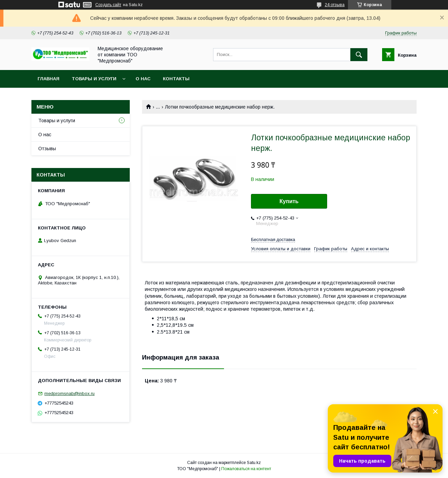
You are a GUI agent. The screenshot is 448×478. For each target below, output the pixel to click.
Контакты (176, 79)
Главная (48, 79)
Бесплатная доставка (273, 240)
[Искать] (359, 55)
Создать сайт (108, 5)
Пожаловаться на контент (246, 469)
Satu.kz (254, 463)
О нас (143, 79)
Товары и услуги (94, 79)
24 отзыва (335, 5)
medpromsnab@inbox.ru (69, 393)
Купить (289, 201)
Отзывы (47, 149)
